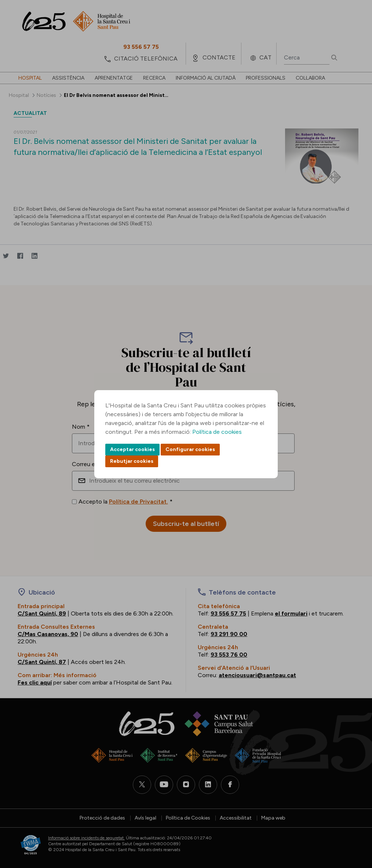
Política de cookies (217, 432)
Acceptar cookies (132, 449)
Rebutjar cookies (132, 461)
